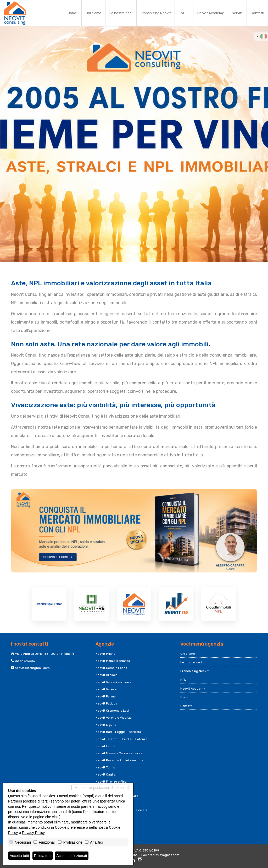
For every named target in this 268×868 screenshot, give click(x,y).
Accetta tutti (19, 856)
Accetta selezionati (72, 856)
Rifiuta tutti (43, 856)
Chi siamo (93, 13)
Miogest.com (170, 855)
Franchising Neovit (156, 13)
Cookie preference (70, 827)
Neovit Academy (211, 13)
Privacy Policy (33, 833)
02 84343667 (25, 661)
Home (72, 13)
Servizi (237, 13)
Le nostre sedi (121, 13)
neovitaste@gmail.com (32, 668)
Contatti (257, 13)
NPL (184, 13)
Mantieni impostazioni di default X (102, 788)
